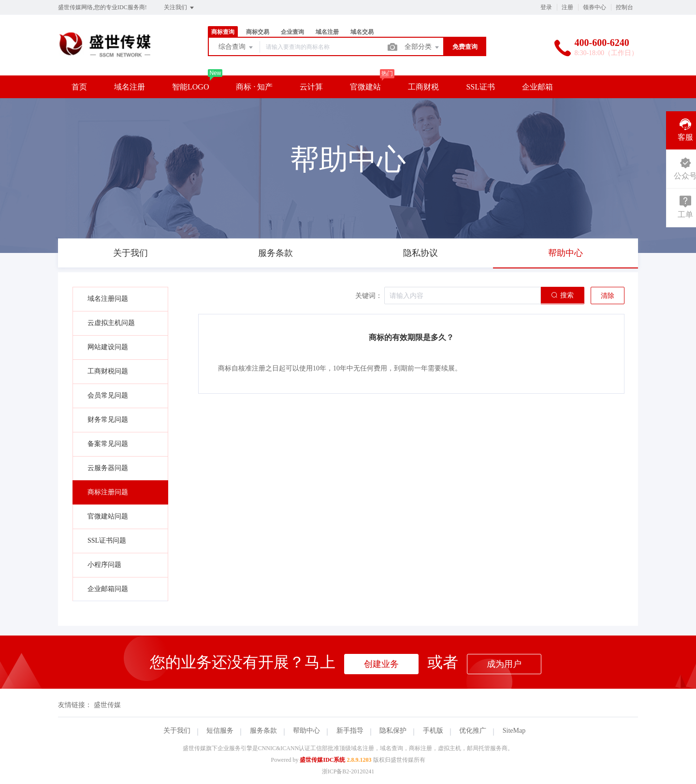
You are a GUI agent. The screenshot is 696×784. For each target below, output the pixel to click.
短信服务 (220, 731)
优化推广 (473, 731)
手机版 (433, 731)
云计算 (311, 87)
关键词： (369, 296)
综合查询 (236, 47)
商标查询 (223, 32)
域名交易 (362, 32)
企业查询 (292, 32)
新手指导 (350, 731)
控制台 (624, 7)
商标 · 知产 (254, 87)
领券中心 (594, 7)
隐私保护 (393, 731)
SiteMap (514, 731)
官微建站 (365, 87)
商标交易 (258, 32)
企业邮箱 (537, 87)
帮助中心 (306, 731)
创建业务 (381, 664)
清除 (608, 296)
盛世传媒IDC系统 (322, 760)
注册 (567, 7)
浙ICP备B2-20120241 (348, 771)
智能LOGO (190, 87)
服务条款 (263, 731)
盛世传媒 (107, 705)
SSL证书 (480, 87)
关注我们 (180, 8)
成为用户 (504, 664)
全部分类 (422, 47)
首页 (79, 87)
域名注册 (327, 32)
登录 (546, 7)
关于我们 (177, 731)
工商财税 (423, 87)
